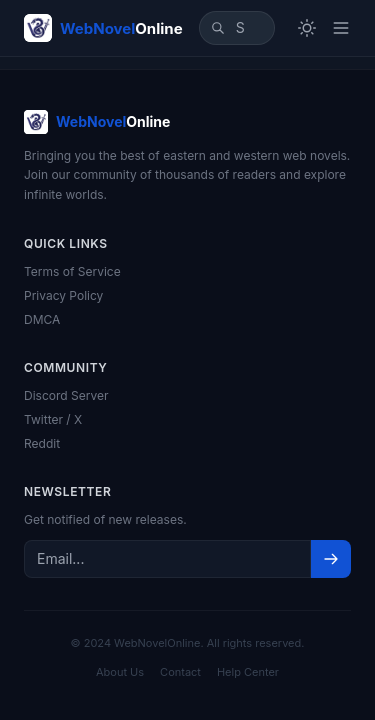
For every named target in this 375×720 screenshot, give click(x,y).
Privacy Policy (63, 295)
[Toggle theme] (307, 28)
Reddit (42, 443)
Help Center (248, 672)
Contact (180, 672)
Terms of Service (72, 271)
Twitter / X (53, 419)
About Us (120, 672)
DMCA (42, 319)
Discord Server (66, 395)
